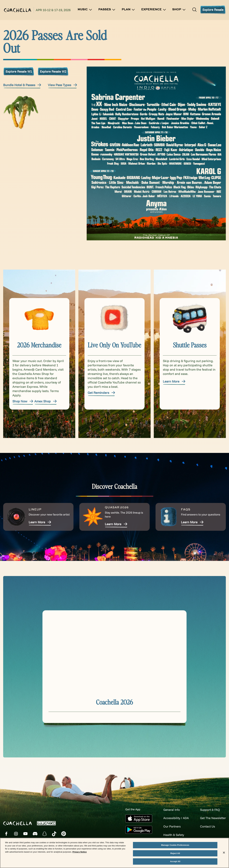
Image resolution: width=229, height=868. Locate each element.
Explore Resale (213, 10)
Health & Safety (171, 834)
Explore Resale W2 (53, 71)
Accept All (175, 861)
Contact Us (206, 826)
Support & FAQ (209, 810)
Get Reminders (102, 393)
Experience (154, 10)
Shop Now (23, 401)
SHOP (179, 10)
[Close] (224, 853)
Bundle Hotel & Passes (22, 85)
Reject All (175, 853)
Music (85, 10)
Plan (128, 10)
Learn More (174, 381)
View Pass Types (63, 85)
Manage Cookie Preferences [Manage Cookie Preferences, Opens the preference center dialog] (175, 845)
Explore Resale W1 (19, 71)
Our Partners (169, 826)
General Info (169, 810)
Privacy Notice (80, 852)
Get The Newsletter (212, 818)
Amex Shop (46, 401)
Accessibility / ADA (173, 818)
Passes (107, 10)
